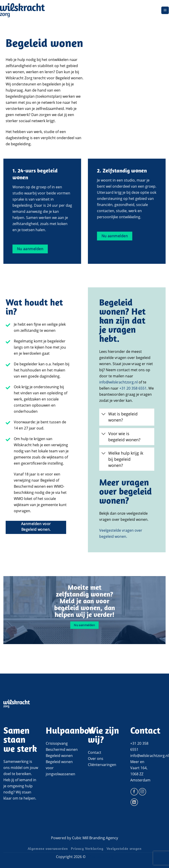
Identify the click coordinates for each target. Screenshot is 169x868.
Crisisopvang (57, 743)
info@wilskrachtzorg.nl (118, 382)
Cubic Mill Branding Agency (95, 838)
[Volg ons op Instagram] (142, 792)
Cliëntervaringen (102, 765)
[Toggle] (104, 415)
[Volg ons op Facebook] (134, 792)
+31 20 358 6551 (133, 388)
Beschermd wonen (62, 749)
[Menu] (165, 10)
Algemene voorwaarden (48, 849)
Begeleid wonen (59, 756)
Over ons (96, 759)
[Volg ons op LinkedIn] (134, 802)
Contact (95, 752)
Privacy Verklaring (87, 849)
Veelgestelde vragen (124, 849)
